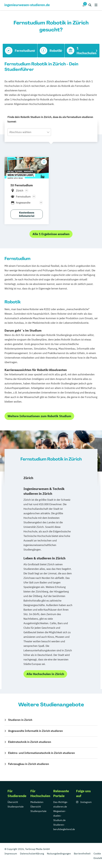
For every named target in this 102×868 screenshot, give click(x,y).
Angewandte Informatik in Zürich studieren (36, 731)
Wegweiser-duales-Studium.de (60, 816)
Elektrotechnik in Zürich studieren (30, 742)
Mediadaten (37, 802)
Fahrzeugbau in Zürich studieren (29, 764)
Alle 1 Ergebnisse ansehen (51, 234)
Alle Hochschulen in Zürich (45, 674)
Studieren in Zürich (20, 720)
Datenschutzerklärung (32, 854)
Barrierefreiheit (82, 854)
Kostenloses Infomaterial (27, 214)
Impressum (11, 854)
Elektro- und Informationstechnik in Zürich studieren (42, 753)
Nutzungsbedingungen (59, 854)
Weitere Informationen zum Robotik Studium (39, 416)
